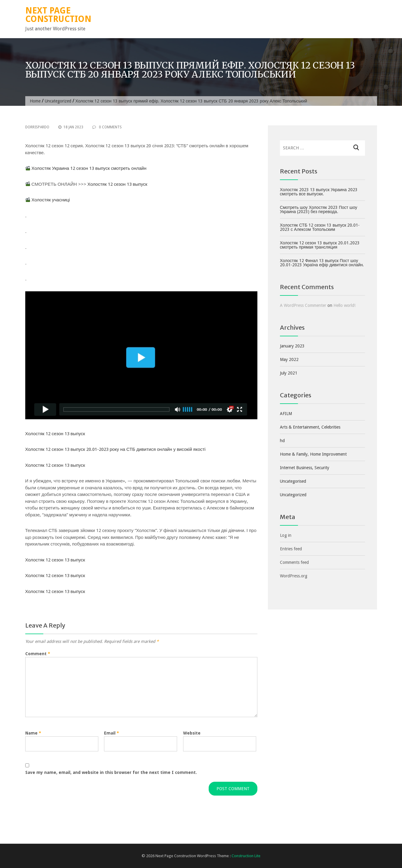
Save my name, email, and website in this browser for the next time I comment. (111, 772)
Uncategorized (58, 101)
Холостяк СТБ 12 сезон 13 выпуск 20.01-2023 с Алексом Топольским (320, 227)
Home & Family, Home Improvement (313, 454)
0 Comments (107, 127)
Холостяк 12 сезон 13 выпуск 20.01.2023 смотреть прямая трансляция (320, 245)
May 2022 (289, 359)
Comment (38, 654)
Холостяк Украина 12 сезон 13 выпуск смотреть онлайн (89, 168)
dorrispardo (37, 127)
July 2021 (289, 373)
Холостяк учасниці (51, 200)
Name (33, 733)
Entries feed (291, 549)
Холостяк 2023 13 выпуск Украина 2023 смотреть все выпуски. (319, 192)
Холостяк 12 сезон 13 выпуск (117, 184)
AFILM (286, 414)
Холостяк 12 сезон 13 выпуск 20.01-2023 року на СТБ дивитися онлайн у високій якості (115, 449)
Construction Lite (246, 856)
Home (35, 101)
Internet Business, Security (305, 468)
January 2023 (292, 346)
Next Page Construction (58, 15)
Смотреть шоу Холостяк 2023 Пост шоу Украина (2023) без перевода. (319, 209)
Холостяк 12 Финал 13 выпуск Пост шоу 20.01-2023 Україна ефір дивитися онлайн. (322, 263)
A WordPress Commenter (303, 305)
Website (192, 733)
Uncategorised (293, 481)
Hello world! (344, 305)
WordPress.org (294, 576)
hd (282, 441)
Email (112, 733)
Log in (286, 535)
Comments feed (294, 562)
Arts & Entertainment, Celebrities (310, 427)
